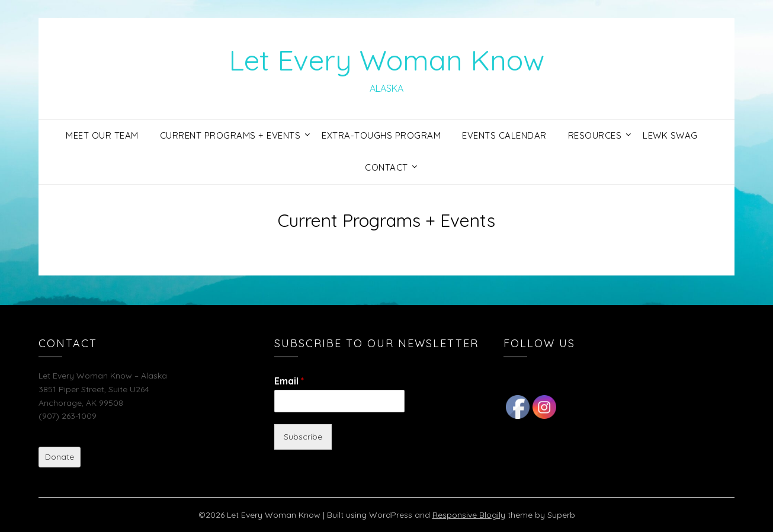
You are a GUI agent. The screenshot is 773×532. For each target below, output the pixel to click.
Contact (386, 167)
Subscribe (303, 437)
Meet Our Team (102, 135)
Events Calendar (504, 135)
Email (289, 381)
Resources (595, 135)
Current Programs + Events (230, 135)
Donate (60, 457)
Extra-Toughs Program (381, 135)
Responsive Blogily (469, 515)
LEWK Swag (670, 135)
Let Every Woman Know (386, 60)
